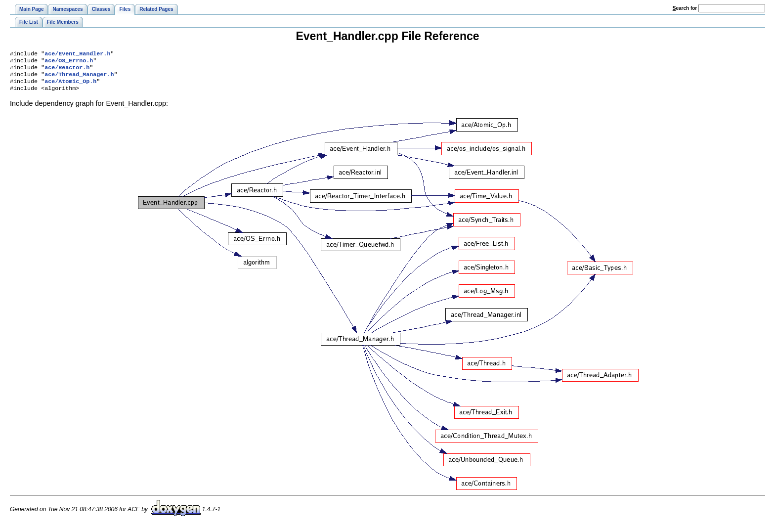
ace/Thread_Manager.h (79, 78)
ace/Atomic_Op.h (70, 86)
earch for (685, 8)
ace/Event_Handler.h (77, 54)
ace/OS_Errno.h (69, 62)
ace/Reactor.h (67, 70)
